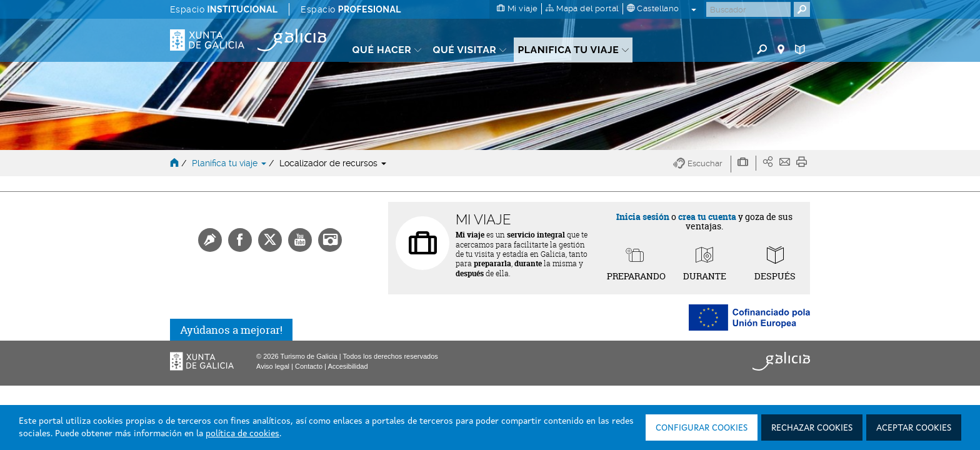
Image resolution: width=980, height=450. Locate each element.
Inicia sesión (643, 217)
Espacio (224, 9)
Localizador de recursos (333, 163)
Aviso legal (273, 366)
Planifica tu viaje (230, 163)
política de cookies (242, 434)
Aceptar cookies (914, 428)
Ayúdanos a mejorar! (231, 330)
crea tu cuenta (707, 217)
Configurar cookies (702, 428)
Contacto (309, 366)
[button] (702, 164)
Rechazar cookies (812, 428)
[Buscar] (748, 9)
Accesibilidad (347, 366)
